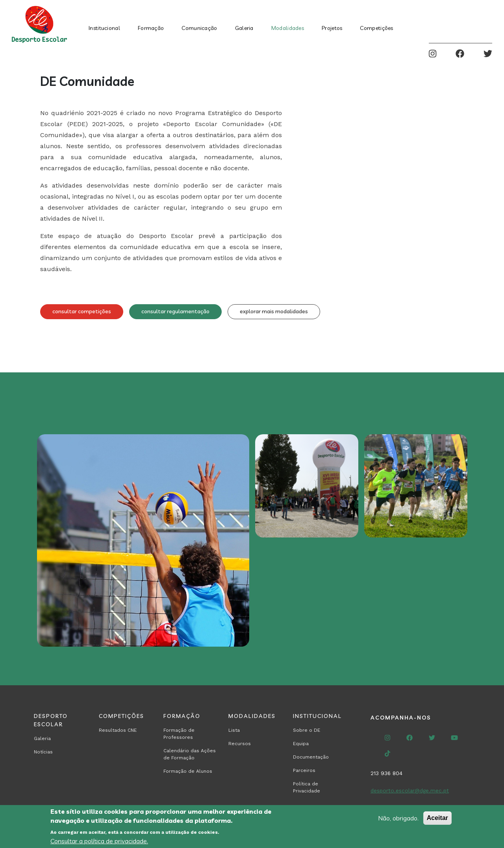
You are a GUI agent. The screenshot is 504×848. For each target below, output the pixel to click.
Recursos (240, 744)
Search (461, 24)
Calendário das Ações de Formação (190, 754)
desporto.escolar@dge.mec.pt (410, 790)
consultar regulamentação (175, 311)
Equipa (301, 744)
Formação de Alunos (188, 771)
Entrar (486, 24)
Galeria (244, 28)
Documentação (311, 757)
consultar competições (82, 311)
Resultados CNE (118, 730)
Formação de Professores (179, 734)
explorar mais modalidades (274, 311)
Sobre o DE (307, 730)
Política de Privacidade (307, 787)
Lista (234, 730)
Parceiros (304, 770)
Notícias (43, 752)
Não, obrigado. (398, 818)
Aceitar (437, 818)
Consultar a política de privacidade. (99, 841)
